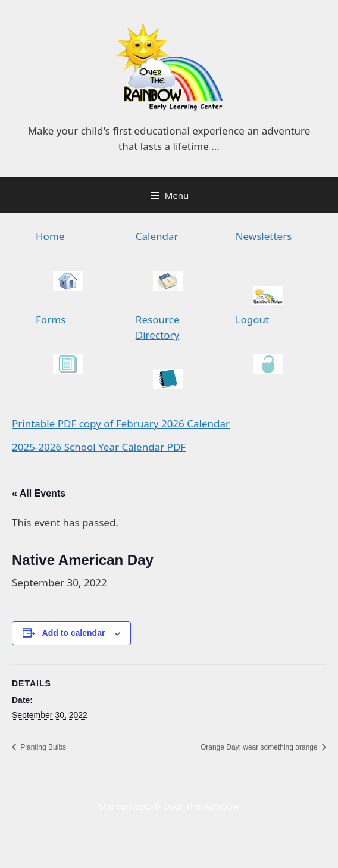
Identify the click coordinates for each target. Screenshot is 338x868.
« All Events (39, 493)
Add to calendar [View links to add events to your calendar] (74, 633)
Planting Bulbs (42, 747)
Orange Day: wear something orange (260, 747)
